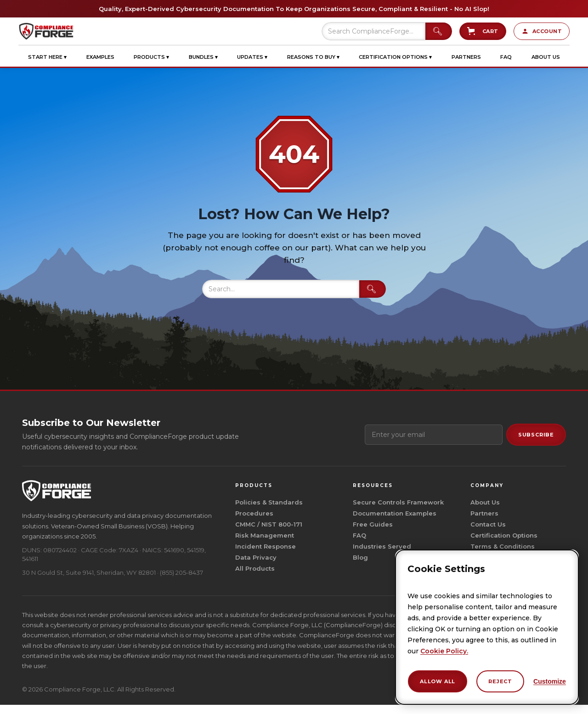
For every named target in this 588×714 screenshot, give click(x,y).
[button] (47, 57)
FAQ (506, 57)
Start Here (47, 57)
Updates (252, 57)
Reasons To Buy (313, 57)
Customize (550, 681)
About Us (546, 57)
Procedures (254, 513)
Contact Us (488, 524)
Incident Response (266, 546)
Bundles (203, 57)
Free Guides (373, 524)
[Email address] (434, 435)
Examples (100, 57)
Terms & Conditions (503, 546)
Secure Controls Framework (398, 502)
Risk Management (265, 535)
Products (151, 57)
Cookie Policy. (444, 651)
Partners (466, 57)
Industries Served (382, 546)
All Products (255, 568)
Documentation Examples (395, 513)
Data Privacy (256, 557)
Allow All (438, 681)
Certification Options (395, 57)
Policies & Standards (269, 502)
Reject (500, 681)
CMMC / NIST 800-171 (269, 524)
